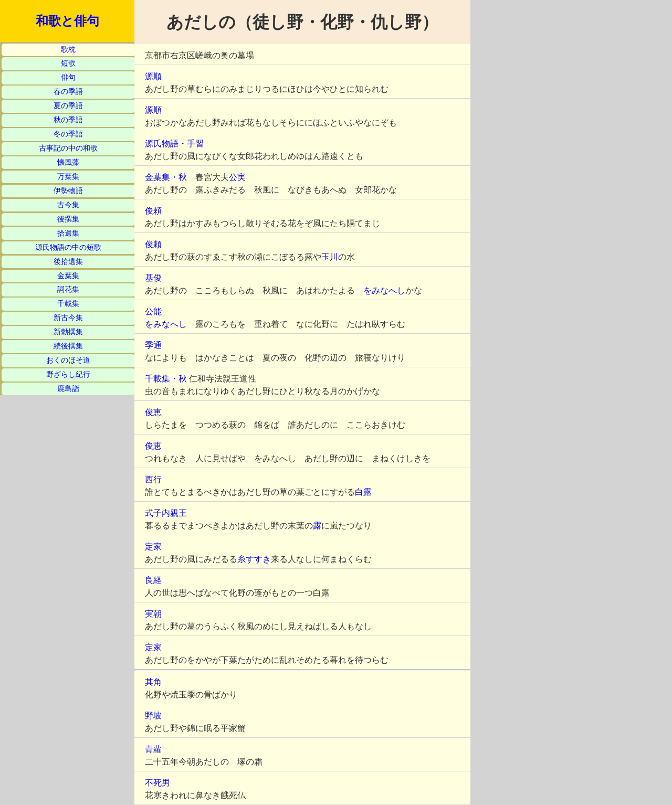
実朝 (153, 614)
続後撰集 (68, 346)
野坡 (153, 716)
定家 (153, 547)
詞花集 (68, 289)
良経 (153, 580)
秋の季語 (68, 120)
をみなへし (384, 290)
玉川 (330, 257)
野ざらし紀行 (68, 374)
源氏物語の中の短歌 (68, 247)
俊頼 (153, 211)
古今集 (68, 205)
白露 (363, 492)
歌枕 (68, 50)
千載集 (68, 304)
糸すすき (254, 559)
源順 (153, 76)
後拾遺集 (68, 262)
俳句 (68, 77)
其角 (153, 682)
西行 (153, 479)
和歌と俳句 (67, 21)
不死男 (157, 783)
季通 (153, 345)
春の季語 (68, 92)
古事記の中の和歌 (68, 148)
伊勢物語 (68, 191)
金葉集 (68, 276)
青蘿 (153, 749)
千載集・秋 (166, 379)
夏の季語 (68, 106)
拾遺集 (68, 233)
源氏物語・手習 (174, 144)
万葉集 (68, 177)
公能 (153, 311)
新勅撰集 (68, 332)
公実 (237, 177)
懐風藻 (68, 162)
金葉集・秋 (166, 177)
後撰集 (68, 219)
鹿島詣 (68, 389)
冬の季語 (68, 134)
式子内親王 (166, 513)
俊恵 (153, 412)
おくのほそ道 (68, 360)
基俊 (153, 278)
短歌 (68, 63)
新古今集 (68, 318)
